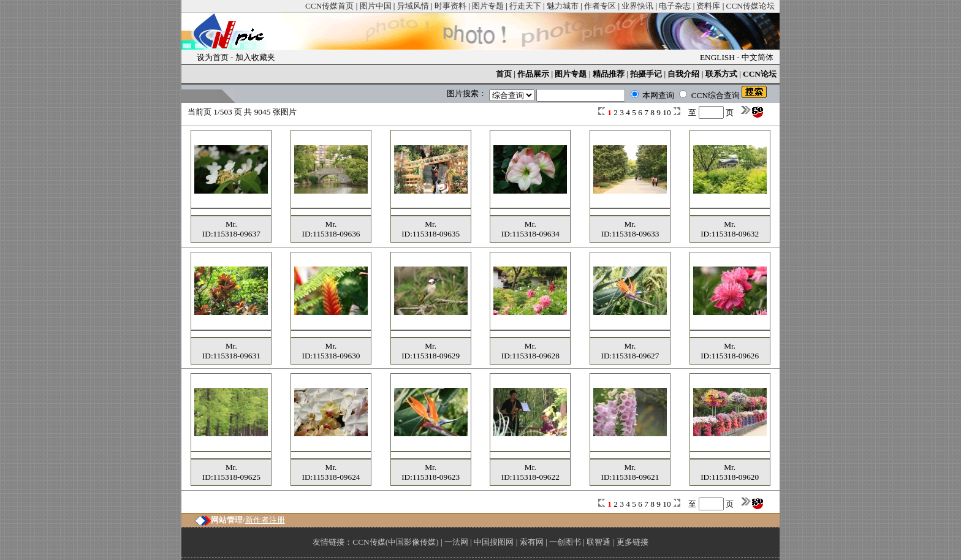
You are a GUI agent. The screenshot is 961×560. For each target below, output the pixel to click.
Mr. (231, 224)
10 (668, 112)
